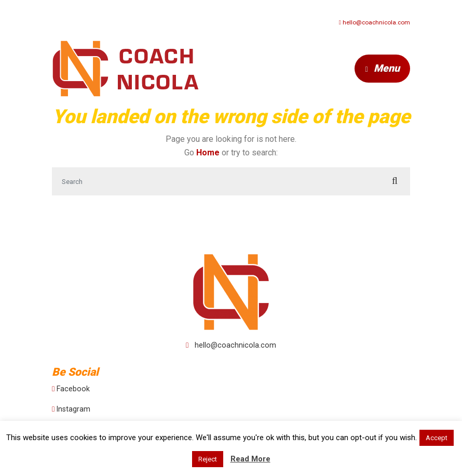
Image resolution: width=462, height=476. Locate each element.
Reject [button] (208, 459)
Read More (250, 459)
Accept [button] (437, 438)
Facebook (73, 389)
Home (208, 153)
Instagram (73, 409)
